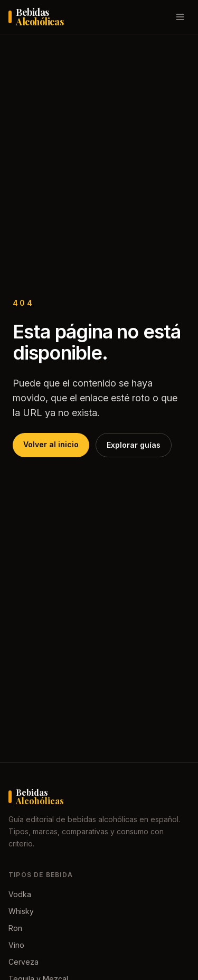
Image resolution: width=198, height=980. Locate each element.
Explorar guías (134, 445)
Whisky (21, 911)
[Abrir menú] (180, 17)
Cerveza (23, 962)
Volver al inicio (51, 444)
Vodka (20, 894)
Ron (15, 928)
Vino (16, 945)
